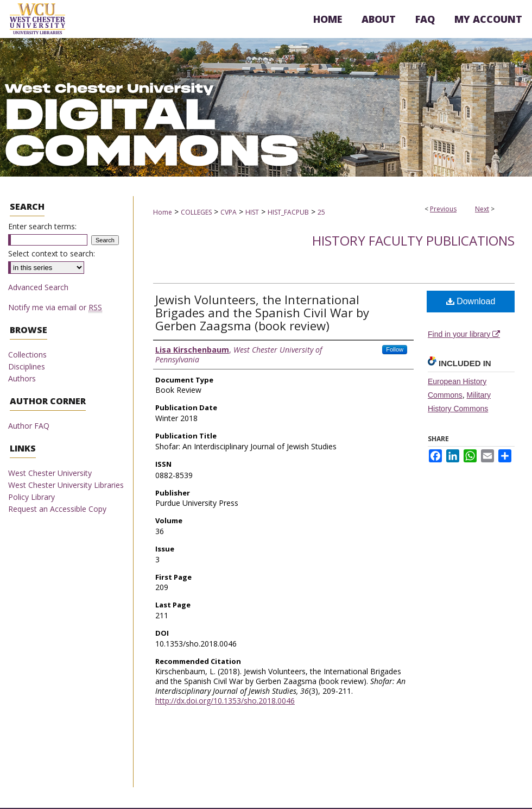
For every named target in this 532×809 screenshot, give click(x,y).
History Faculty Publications (413, 240)
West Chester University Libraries (66, 485)
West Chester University (50, 473)
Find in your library (464, 334)
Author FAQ (29, 426)
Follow (395, 349)
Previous (443, 209)
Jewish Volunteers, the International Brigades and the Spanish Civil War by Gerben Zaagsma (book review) (262, 312)
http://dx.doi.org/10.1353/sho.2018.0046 (225, 701)
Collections (27, 355)
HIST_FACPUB (288, 212)
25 (321, 212)
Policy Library (31, 497)
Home (163, 212)
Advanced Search (38, 287)
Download (471, 301)
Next (482, 209)
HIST (252, 212)
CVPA (229, 212)
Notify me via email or (55, 307)
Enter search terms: (42, 226)
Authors (22, 378)
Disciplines (27, 366)
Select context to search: (52, 253)
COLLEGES (196, 212)
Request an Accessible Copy (57, 509)
